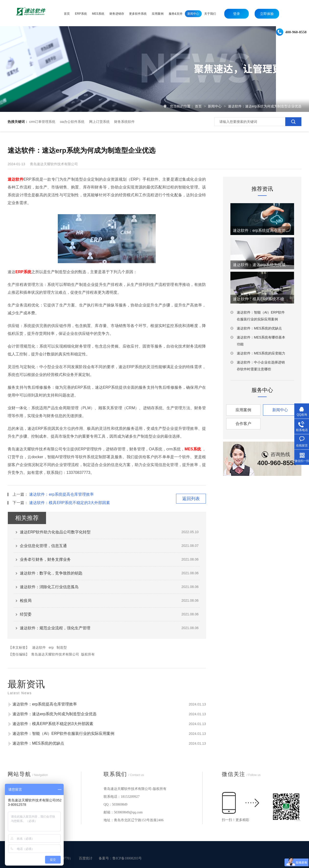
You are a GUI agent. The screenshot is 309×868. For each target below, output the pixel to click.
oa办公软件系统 (72, 122)
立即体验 (267, 14)
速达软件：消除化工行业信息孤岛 (49, 587)
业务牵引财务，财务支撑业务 (45, 559)
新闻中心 (215, 106)
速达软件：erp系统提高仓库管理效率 (61, 494)
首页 (199, 106)
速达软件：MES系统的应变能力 (261, 353)
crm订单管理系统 (42, 122)
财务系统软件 (124, 122)
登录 (237, 14)
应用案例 (243, 410)
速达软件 (39, 647)
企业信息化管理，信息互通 (43, 546)
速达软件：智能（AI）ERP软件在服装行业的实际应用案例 (63, 733)
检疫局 (26, 601)
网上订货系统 (99, 122)
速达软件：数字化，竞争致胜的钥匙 (51, 573)
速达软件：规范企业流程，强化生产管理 (55, 628)
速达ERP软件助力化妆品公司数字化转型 (55, 532)
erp (51, 647)
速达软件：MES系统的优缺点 (38, 743)
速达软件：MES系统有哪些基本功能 (261, 341)
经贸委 (26, 614)
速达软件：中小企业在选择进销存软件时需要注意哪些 (261, 366)
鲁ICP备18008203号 (127, 858)
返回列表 (191, 499)
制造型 (62, 647)
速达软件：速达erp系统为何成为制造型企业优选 (265, 106)
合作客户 (243, 424)
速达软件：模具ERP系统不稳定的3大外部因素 (70, 503)
